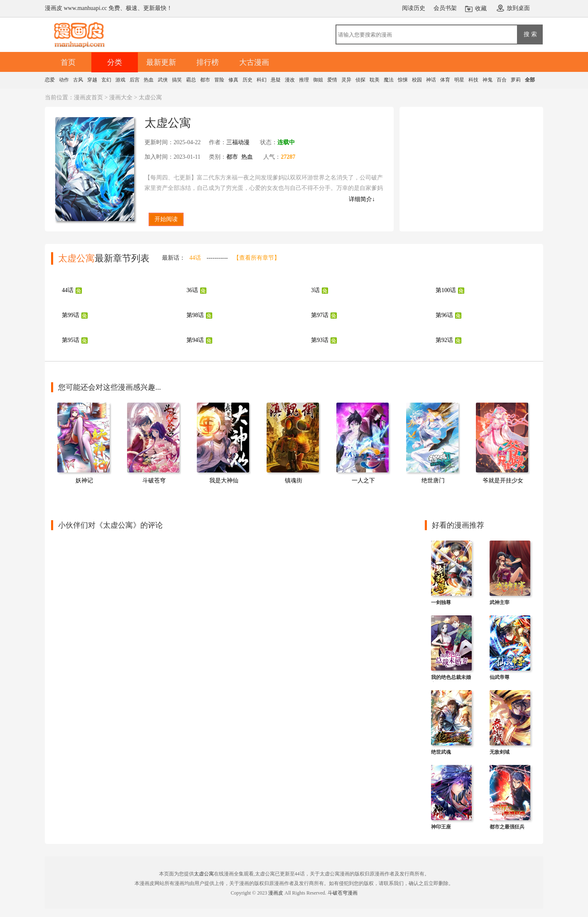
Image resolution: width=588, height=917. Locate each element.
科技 (473, 80)
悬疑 (276, 80)
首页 (68, 62)
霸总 (191, 80)
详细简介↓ (362, 199)
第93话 (320, 340)
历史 (247, 80)
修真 (233, 80)
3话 (315, 290)
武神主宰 (500, 602)
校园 (417, 80)
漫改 (290, 80)
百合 (502, 80)
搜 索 (530, 34)
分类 (115, 62)
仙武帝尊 (500, 677)
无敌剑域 (500, 752)
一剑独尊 (441, 602)
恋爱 (50, 80)
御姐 (318, 80)
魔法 (389, 80)
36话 (192, 290)
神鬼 (488, 80)
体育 (445, 80)
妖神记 (84, 481)
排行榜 (208, 62)
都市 (205, 80)
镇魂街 (294, 481)
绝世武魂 (441, 752)
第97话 (320, 315)
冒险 (219, 80)
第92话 (444, 340)
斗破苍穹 (154, 481)
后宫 (135, 80)
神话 (431, 80)
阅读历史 (414, 8)
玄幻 (106, 80)
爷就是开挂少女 (503, 481)
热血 (149, 80)
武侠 (163, 80)
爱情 (332, 80)
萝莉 (516, 80)
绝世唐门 (433, 481)
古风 (78, 80)
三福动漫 (238, 142)
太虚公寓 (204, 874)
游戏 (120, 80)
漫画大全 (121, 97)
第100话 (446, 290)
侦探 (360, 80)
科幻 (262, 80)
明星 (459, 80)
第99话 (71, 315)
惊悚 (403, 80)
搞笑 (177, 80)
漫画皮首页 (88, 97)
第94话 (195, 340)
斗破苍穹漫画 (343, 893)
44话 (195, 258)
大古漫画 (254, 62)
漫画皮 (276, 893)
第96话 (444, 315)
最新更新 (161, 62)
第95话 (71, 340)
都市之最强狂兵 (507, 827)
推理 (304, 80)
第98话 (195, 315)
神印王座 (441, 827)
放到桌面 (518, 8)
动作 (64, 80)
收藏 (481, 9)
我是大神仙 (224, 481)
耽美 (375, 80)
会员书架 (445, 8)
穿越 (92, 80)
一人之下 (363, 481)
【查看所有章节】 (257, 258)
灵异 (346, 80)
